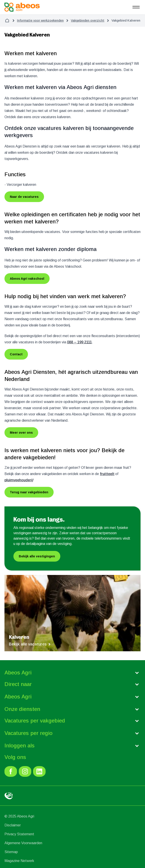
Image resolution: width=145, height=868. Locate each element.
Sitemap (11, 852)
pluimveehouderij (19, 480)
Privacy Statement (19, 834)
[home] (7, 20)
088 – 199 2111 (79, 342)
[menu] (136, 7)
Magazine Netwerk (19, 861)
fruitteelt (107, 474)
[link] (11, 771)
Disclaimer (13, 825)
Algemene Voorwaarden (23, 843)
